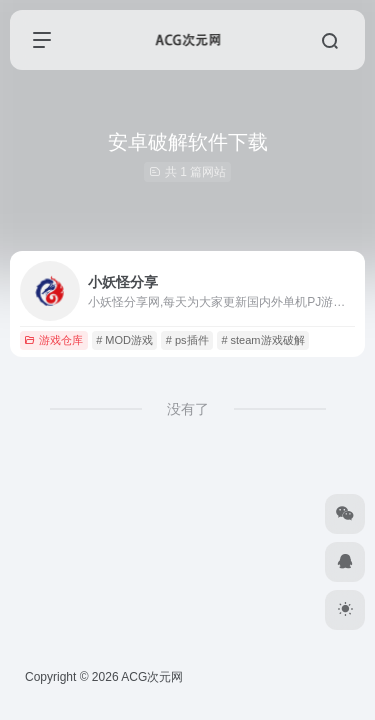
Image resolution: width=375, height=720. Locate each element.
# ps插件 (187, 340)
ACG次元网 (152, 677)
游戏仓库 (53, 340)
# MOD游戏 (124, 340)
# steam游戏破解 (262, 340)
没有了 (188, 409)
